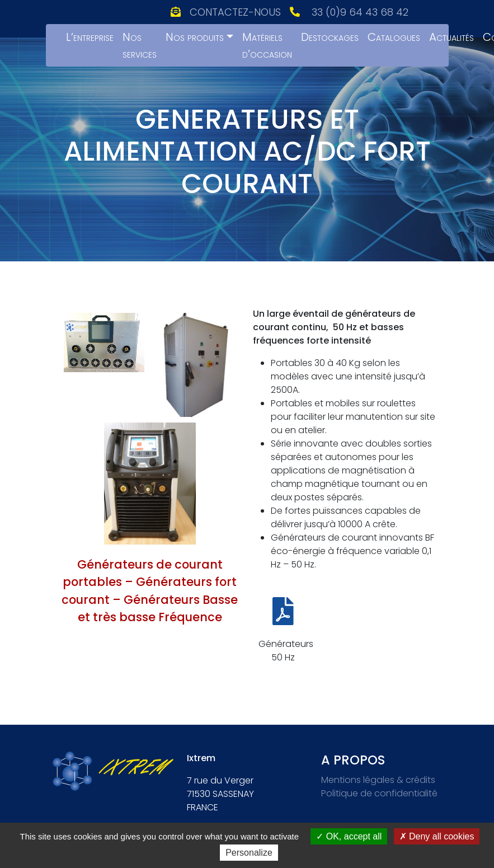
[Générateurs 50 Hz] (283, 611)
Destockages (330, 37)
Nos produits (195, 37)
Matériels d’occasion (267, 45)
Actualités (451, 37)
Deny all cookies (437, 836)
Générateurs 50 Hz (286, 651)
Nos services (140, 45)
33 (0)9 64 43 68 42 (360, 12)
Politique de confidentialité (379, 793)
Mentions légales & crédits (378, 780)
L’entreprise (90, 37)
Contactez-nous (235, 12)
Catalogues (394, 37)
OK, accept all (349, 836)
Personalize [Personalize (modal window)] (249, 853)
